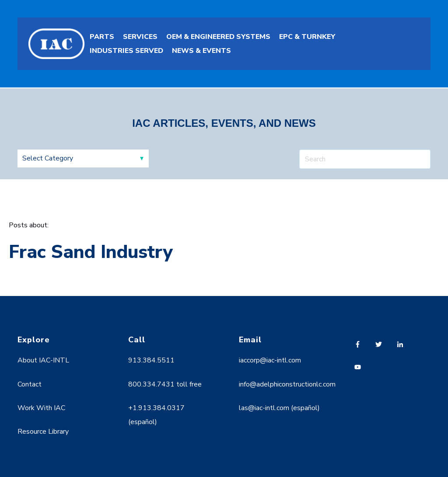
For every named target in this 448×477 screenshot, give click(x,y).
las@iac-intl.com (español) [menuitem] (279, 408)
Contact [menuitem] (30, 384)
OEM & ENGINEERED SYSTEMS (218, 37)
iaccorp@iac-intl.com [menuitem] (270, 360)
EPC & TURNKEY (307, 37)
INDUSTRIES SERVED (126, 51)
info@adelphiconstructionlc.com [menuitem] (287, 384)
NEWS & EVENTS (201, 51)
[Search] (365, 159)
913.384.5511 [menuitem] (151, 360)
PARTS (102, 37)
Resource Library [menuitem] (43, 432)
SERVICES (140, 37)
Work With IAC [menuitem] (41, 408)
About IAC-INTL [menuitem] (43, 360)
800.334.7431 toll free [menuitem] (165, 384)
